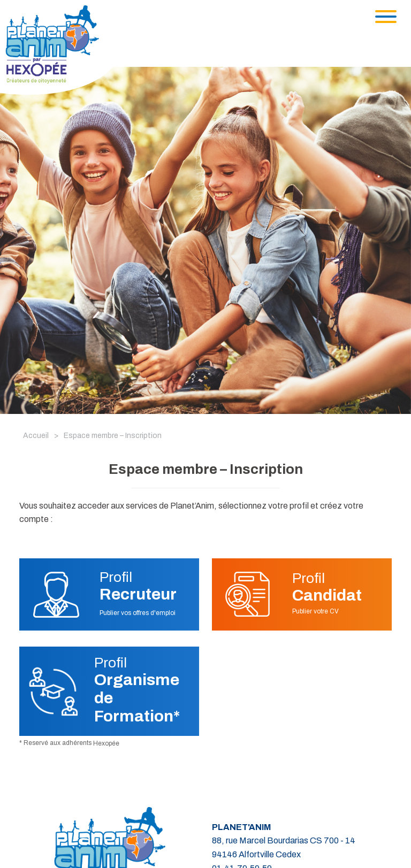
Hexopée (106, 743)
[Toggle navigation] (386, 17)
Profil (138, 586)
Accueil (36, 436)
